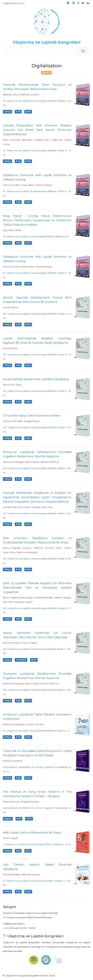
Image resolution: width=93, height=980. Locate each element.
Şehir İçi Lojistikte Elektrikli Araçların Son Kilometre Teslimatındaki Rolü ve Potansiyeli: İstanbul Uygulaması (37, 588)
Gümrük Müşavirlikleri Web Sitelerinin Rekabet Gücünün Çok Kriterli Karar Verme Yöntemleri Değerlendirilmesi (37, 130)
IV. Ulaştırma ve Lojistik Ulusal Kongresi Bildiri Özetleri (33, 881)
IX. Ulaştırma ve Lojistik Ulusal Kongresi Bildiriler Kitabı (33, 101)
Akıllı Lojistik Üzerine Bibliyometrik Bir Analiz (32, 833)
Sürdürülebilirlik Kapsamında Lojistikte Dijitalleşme (36, 379)
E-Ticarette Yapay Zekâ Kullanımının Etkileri (32, 416)
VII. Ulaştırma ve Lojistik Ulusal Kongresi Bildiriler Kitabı (33, 731)
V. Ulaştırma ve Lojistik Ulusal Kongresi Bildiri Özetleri (32, 844)
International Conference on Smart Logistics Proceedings (35, 767)
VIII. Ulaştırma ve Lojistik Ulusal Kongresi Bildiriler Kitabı (34, 314)
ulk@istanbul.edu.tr (14, 3)
